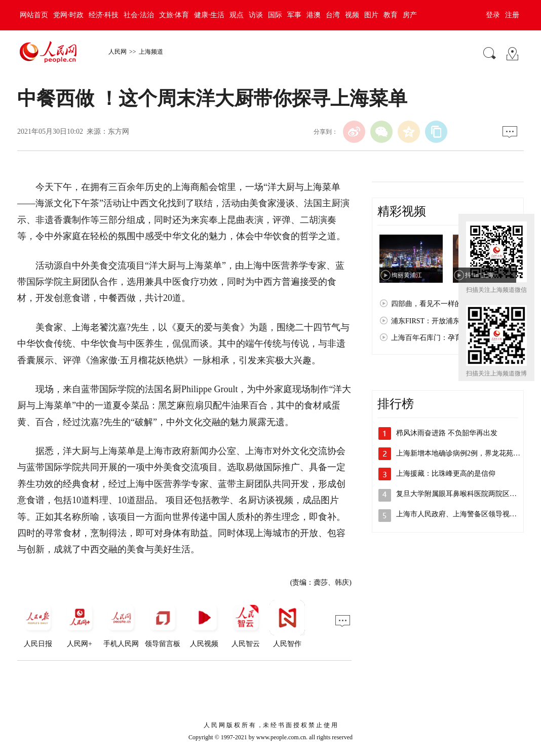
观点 (237, 15)
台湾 (333, 15)
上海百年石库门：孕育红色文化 (441, 338)
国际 (275, 15)
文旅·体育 (174, 15)
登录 (493, 15)
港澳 (314, 15)
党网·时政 (68, 15)
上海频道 (151, 52)
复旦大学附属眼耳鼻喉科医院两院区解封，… (467, 494)
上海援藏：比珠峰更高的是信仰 (446, 474)
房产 (410, 15)
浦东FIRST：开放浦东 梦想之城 (441, 321)
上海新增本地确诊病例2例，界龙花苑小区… (465, 453)
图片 (371, 15)
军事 (294, 15)
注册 (512, 15)
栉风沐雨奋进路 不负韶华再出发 (447, 433)
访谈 (256, 15)
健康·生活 (209, 15)
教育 (391, 15)
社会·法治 (139, 15)
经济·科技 (104, 15)
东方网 (119, 131)
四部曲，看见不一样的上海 (434, 304)
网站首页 (34, 15)
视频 (352, 15)
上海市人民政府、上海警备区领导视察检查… (467, 514)
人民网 (118, 52)
